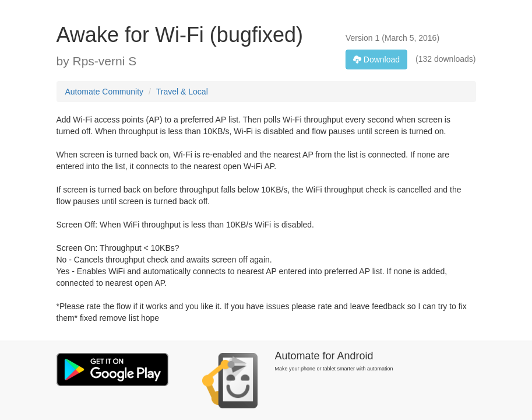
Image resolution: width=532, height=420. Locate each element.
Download (376, 60)
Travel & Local (182, 92)
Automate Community (105, 92)
